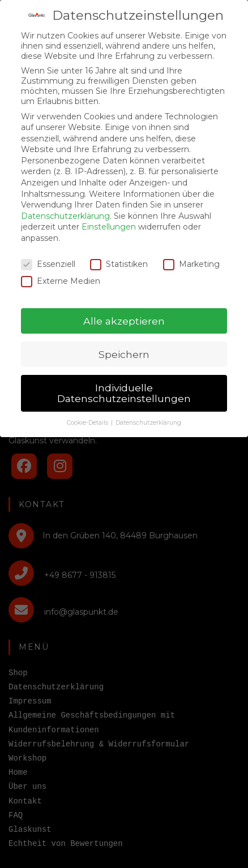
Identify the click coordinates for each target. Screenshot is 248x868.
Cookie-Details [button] (88, 412)
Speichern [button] (124, 344)
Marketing (191, 253)
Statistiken (119, 253)
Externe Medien (61, 270)
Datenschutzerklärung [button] (148, 412)
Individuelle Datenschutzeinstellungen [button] (124, 383)
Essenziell (48, 253)
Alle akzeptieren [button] (124, 310)
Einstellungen (109, 217)
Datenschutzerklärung (65, 205)
